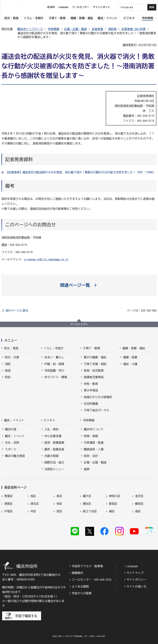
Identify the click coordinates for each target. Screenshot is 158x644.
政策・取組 (91, 436)
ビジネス (49, 420)
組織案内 (77, 573)
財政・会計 (91, 456)
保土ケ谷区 (90, 511)
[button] (79, 285)
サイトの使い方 (136, 586)
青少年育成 (91, 390)
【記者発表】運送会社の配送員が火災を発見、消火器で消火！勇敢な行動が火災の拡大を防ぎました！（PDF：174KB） (80, 172)
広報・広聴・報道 (75, 29)
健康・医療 (130, 357)
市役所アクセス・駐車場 (87, 566)
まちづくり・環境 (56, 377)
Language (132, 566)
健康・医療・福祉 (134, 348)
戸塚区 (9, 511)
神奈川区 (115, 496)
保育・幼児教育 (94, 371)
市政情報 (53, 29)
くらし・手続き (54, 348)
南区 (138, 511)
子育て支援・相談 (95, 364)
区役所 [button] (51, 7)
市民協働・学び (54, 371)
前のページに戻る (17, 310)
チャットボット (101, 7)
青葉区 (9, 496)
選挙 (87, 469)
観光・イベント (14, 420)
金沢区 (139, 496)
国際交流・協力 (54, 462)
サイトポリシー (136, 580)
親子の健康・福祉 (95, 357)
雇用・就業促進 (54, 449)
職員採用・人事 (94, 449)
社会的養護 (91, 404)
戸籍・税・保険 (54, 364)
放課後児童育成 (94, 377)
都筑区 (113, 504)
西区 (59, 511)
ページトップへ (79, 324)
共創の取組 (52, 456)
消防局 (112, 29)
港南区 (9, 504)
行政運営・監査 (94, 443)
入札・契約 (52, 429)
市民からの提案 (82, 593)
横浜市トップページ (30, 29)
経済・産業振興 (54, 443)
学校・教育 (91, 384)
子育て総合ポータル (97, 410)
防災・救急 (11, 348)
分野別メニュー (54, 469)
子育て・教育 (92, 348)
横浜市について (94, 429)
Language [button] (63, 7)
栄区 (59, 504)
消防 (8, 364)
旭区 (33, 496)
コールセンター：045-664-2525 (92, 580)
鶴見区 (139, 504)
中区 (33, 511)
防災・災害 (12, 357)
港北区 (35, 504)
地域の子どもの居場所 (98, 397)
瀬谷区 (87, 504)
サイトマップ (135, 573)
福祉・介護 (130, 364)
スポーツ (11, 449)
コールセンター (81, 7)
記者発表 (97, 29)
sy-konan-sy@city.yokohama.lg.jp (46, 259)
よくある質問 (80, 586)
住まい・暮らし (54, 357)
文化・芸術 (12, 443)
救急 (8, 371)
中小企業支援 (53, 436)
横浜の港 (11, 429)
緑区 (112, 511)
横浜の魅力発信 (15, 456)
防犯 (8, 377)
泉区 (59, 496)
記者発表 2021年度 (134, 29)
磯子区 (87, 496)
